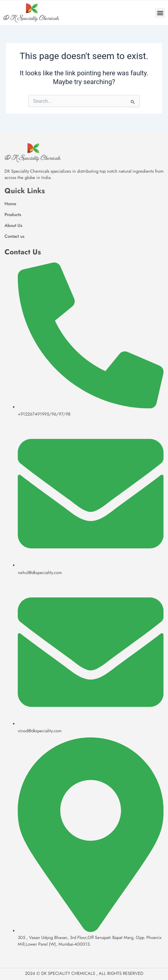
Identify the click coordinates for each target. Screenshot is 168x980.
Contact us (14, 236)
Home (10, 204)
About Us (13, 225)
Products (13, 214)
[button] (160, 13)
